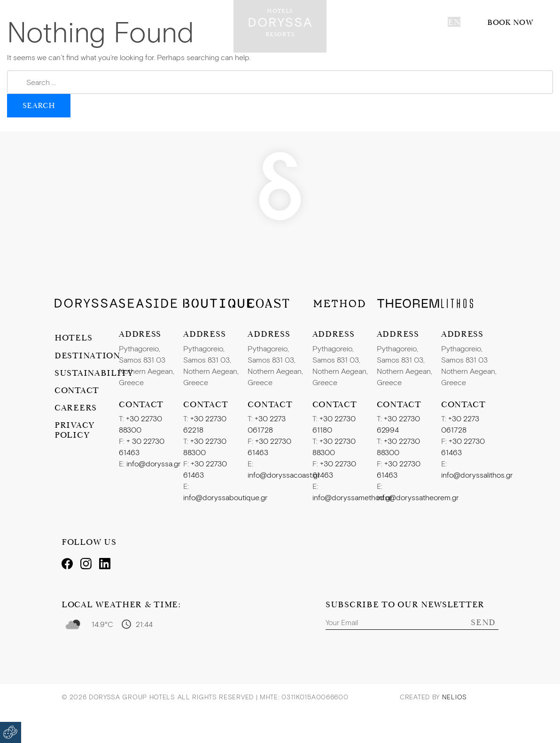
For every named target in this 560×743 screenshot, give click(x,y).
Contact (77, 390)
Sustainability (87, 373)
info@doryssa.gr (153, 463)
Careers (76, 407)
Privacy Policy (75, 430)
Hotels (73, 337)
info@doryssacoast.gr (284, 475)
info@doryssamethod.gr (352, 497)
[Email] (412, 622)
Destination (87, 355)
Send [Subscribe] (483, 622)
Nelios (455, 697)
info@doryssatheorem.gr (418, 497)
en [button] (454, 22)
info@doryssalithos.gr (477, 475)
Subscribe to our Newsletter (405, 604)
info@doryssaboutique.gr (225, 497)
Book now (510, 22)
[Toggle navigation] (16, 23)
